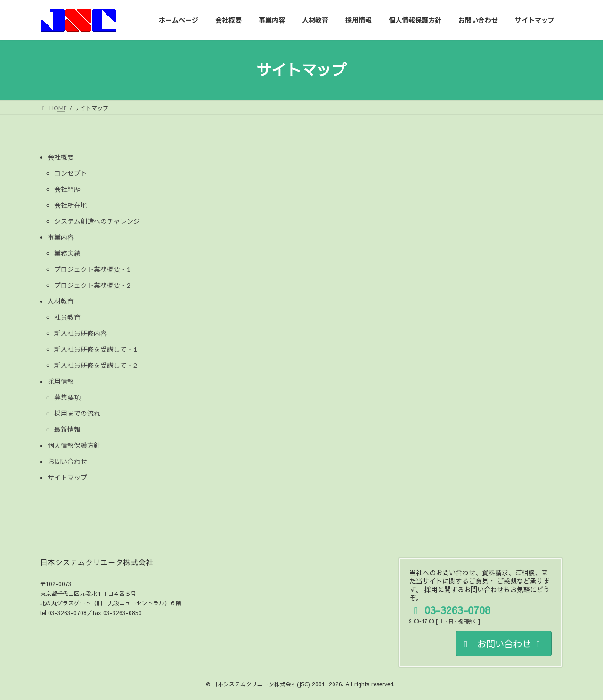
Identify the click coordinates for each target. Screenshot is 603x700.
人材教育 (61, 301)
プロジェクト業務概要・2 (92, 285)
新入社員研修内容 (81, 333)
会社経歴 (67, 189)
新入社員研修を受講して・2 (96, 365)
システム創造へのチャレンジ (97, 221)
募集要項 (67, 397)
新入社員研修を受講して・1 (96, 349)
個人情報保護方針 (74, 445)
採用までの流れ (77, 413)
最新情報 (67, 429)
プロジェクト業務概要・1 (92, 269)
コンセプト (71, 173)
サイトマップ (67, 477)
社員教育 (67, 317)
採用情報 (61, 381)
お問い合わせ (67, 461)
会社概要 (61, 157)
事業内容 (61, 237)
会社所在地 (71, 205)
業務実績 (67, 253)
